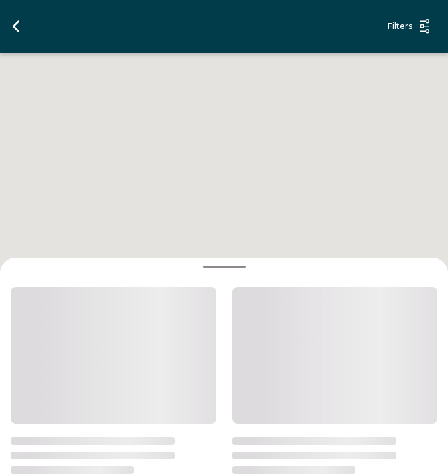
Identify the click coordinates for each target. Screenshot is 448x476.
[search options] (206, 26)
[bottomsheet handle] (224, 267)
